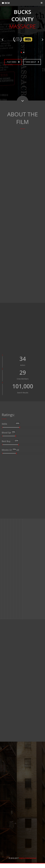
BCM (6, 3)
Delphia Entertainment (27, 858)
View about (33, 62)
